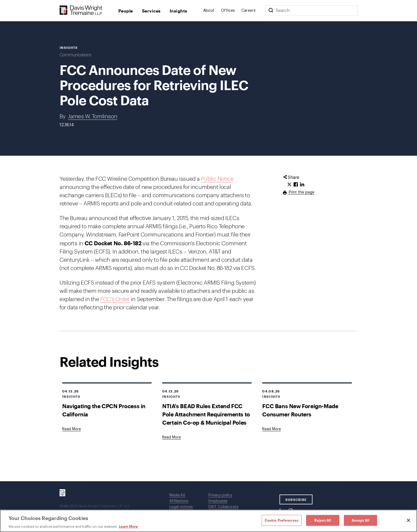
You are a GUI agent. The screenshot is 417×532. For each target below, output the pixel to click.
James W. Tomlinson (93, 117)
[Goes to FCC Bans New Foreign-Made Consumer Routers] (272, 429)
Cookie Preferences (282, 520)
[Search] (271, 11)
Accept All (360, 520)
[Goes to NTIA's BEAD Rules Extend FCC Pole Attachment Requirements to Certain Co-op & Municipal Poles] (172, 437)
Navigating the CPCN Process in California (104, 410)
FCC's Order (115, 299)
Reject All (323, 520)
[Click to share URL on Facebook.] (296, 185)
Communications (75, 55)
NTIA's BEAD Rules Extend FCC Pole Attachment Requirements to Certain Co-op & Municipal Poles (206, 414)
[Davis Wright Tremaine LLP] (81, 10)
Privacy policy (220, 495)
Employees (218, 501)
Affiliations (179, 501)
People (126, 11)
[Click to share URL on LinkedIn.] (302, 185)
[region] (208, 521)
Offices (228, 11)
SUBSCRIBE (296, 500)
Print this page (301, 192)
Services (151, 11)
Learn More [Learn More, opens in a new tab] (128, 526)
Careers (249, 11)
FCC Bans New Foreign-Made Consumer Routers (300, 410)
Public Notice (217, 179)
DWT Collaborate (224, 507)
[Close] (408, 520)
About (209, 11)
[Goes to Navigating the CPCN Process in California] (72, 429)
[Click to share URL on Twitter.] (289, 185)
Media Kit (177, 495)
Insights (178, 11)
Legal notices (181, 507)
